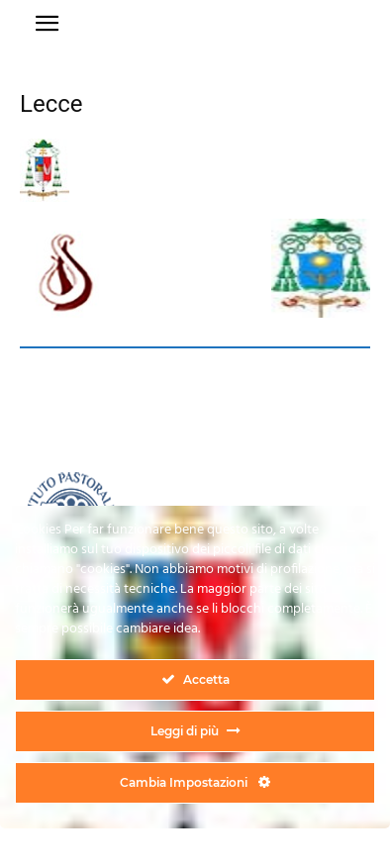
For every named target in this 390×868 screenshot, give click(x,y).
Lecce (51, 104)
